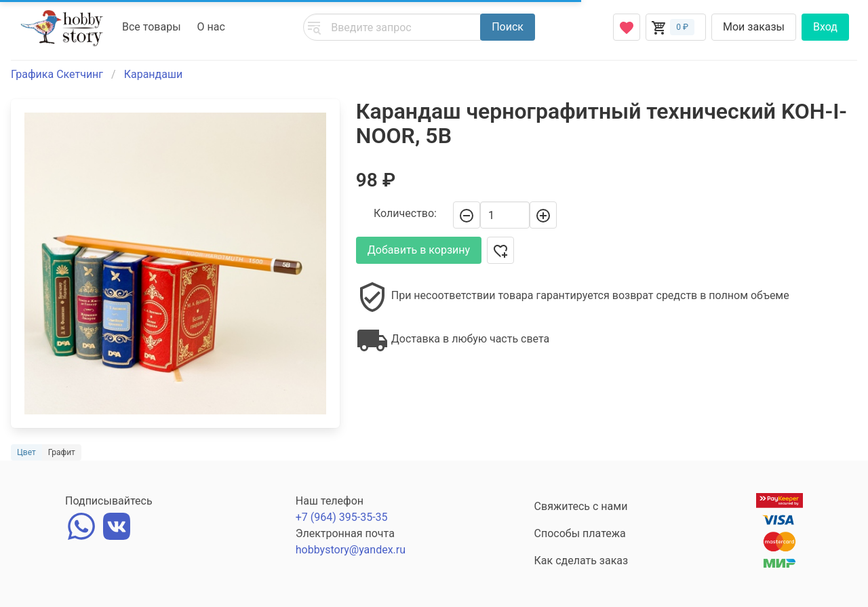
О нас (211, 27)
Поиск (508, 27)
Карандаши (153, 74)
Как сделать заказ (581, 561)
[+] (543, 215)
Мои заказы (754, 27)
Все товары (152, 27)
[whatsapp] (81, 525)
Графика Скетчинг (57, 74)
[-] (467, 215)
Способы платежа (580, 533)
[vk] (117, 525)
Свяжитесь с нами (581, 506)
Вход (825, 27)
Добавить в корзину (419, 250)
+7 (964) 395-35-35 (342, 517)
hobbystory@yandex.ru (351, 550)
